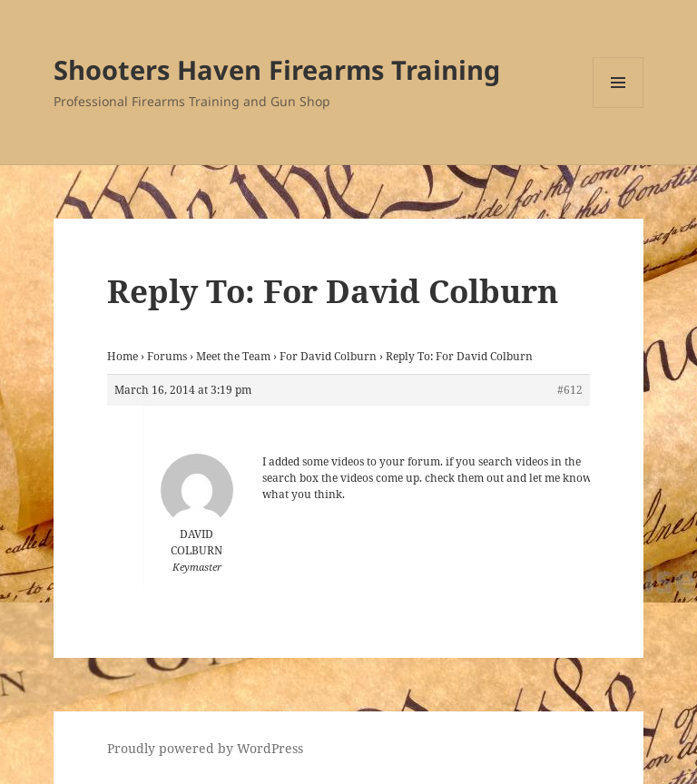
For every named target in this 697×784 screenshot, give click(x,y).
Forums (167, 356)
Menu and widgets (618, 108)
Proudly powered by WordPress (205, 748)
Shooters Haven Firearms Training (277, 69)
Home (123, 356)
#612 (570, 390)
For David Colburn (328, 356)
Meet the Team (233, 356)
